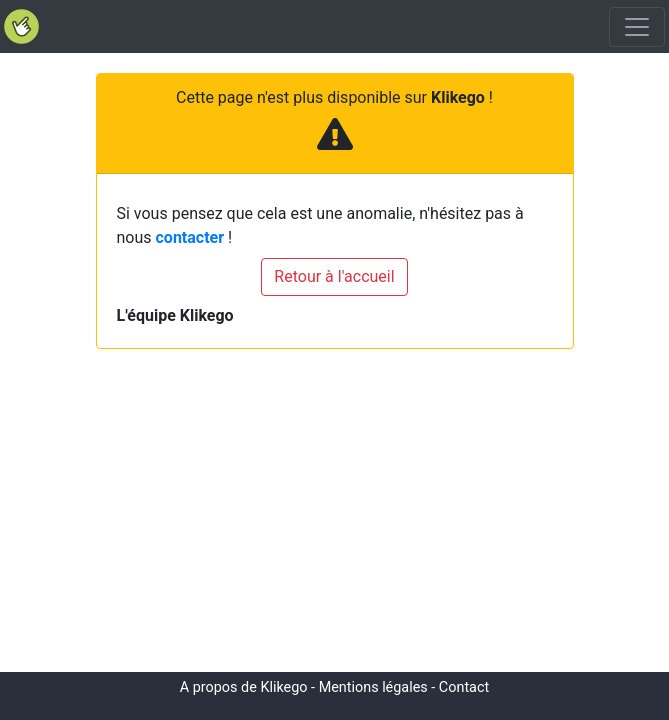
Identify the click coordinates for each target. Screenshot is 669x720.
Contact (464, 687)
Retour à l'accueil (334, 276)
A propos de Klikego (244, 687)
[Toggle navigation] (637, 27)
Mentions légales (373, 687)
